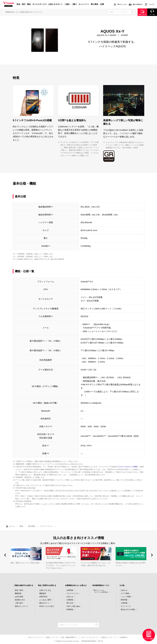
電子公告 (70, 603)
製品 (29, 4)
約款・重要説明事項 (68, 637)
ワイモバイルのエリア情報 (127, 467)
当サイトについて (34, 637)
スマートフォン (47, 526)
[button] (5, 555)
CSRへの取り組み (73, 606)
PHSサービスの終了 (47, 606)
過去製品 (32, 526)
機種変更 (18, 594)
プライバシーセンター (88, 637)
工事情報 (124, 603)
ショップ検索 (126, 597)
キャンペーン (84, 4)
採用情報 (70, 610)
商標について (51, 637)
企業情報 (70, 590)
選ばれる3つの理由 (128, 610)
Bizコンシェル (101, 591)
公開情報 (70, 600)
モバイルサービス (40, 4)
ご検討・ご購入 (71, 4)
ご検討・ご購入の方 (142, 12)
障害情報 (124, 600)
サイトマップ (126, 606)
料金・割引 (21, 4)
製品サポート (44, 603)
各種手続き (43, 597)
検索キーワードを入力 (97, 625)
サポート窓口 (152, 12)
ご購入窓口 (19, 603)
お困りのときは (45, 590)
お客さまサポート (56, 4)
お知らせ (70, 597)
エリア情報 (125, 594)
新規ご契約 (19, 590)
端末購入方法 (20, 600)
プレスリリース (72, 594)
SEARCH (132, 12)
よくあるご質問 (45, 600)
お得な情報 (19, 597)
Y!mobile (8, 4)
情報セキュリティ (108, 637)
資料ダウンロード (21, 606)
